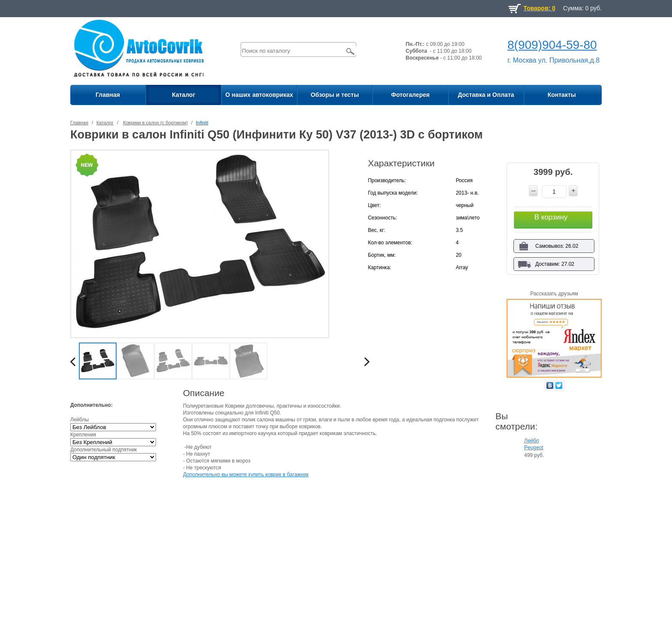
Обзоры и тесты (335, 95)
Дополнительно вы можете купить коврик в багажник (246, 475)
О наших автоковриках (259, 95)
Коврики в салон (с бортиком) (155, 123)
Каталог (183, 95)
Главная (108, 95)
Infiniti (202, 123)
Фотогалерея (410, 95)
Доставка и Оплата (486, 95)
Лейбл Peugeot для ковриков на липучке (535, 445)
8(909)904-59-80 (552, 45)
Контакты (562, 95)
